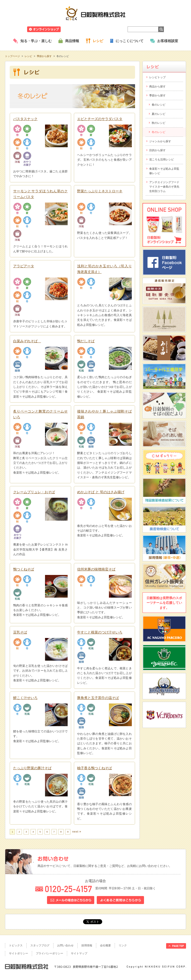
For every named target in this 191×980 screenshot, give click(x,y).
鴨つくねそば (24, 569)
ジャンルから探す (160, 141)
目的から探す (157, 150)
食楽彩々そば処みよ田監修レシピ (164, 171)
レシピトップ (157, 77)
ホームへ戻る (174, 3)
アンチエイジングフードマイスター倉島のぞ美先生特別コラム (164, 186)
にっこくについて (130, 41)
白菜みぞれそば (27, 341)
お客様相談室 (168, 41)
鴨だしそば (86, 341)
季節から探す (44, 56)
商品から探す (157, 86)
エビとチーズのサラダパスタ (100, 119)
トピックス (16, 945)
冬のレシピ (159, 132)
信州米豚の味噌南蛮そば (96, 569)
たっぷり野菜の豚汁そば (32, 768)
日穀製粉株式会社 (96, 13)
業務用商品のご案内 (108, 29)
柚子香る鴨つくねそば (95, 768)
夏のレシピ (159, 114)
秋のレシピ (159, 123)
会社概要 (105, 945)
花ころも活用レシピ (162, 159)
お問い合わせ (65, 945)
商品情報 (72, 41)
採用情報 (87, 945)
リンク (123, 945)
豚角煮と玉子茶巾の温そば (98, 698)
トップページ (12, 56)
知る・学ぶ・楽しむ (36, 41)
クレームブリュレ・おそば (34, 492)
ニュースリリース (77, 29)
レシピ (98, 41)
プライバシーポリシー (49, 953)
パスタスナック (25, 119)
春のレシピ (159, 105)
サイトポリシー (19, 953)
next (75, 832)
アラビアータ (24, 266)
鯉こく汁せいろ (25, 698)
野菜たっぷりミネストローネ (100, 191)
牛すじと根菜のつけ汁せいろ (100, 632)
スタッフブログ (40, 945)
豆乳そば (20, 632)
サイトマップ (79, 953)
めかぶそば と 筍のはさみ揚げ (101, 492)
